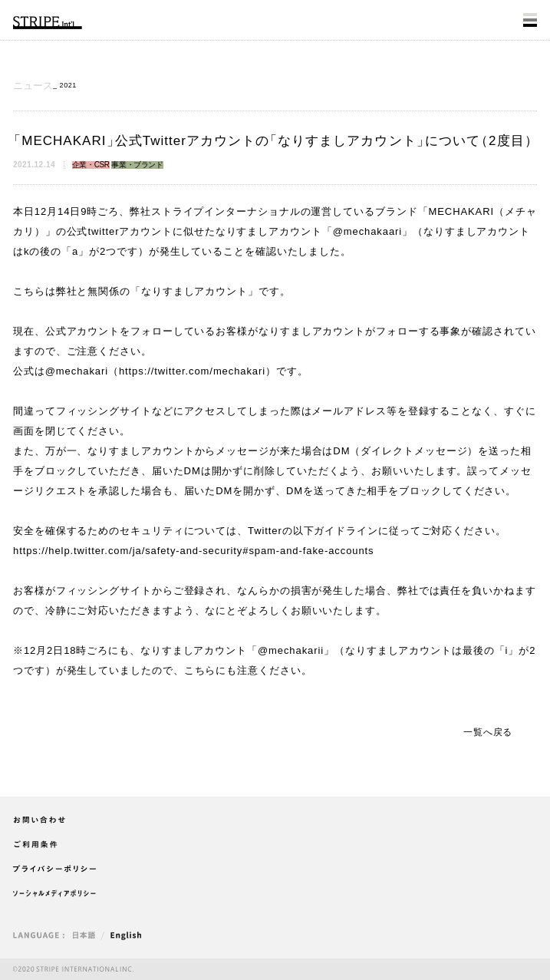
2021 (68, 85)
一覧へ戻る (488, 732)
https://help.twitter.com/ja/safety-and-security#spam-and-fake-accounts (194, 551)
